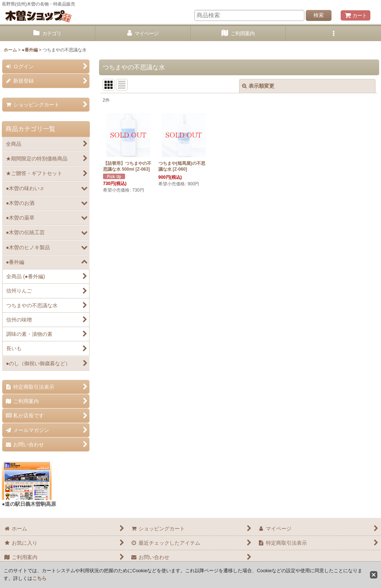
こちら (39, 578)
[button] (333, 34)
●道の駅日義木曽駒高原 (29, 504)
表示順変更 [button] (258, 86)
